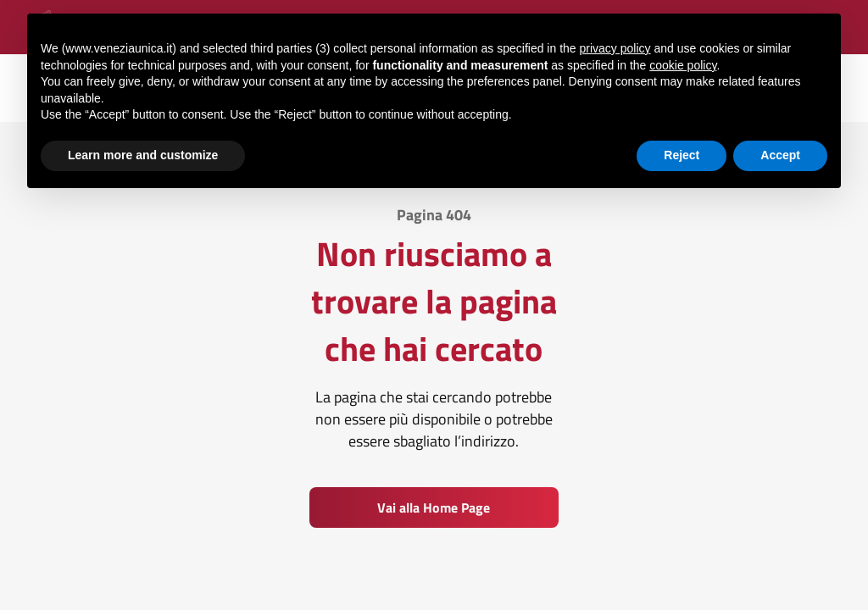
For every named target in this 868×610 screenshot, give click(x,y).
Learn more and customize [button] (143, 154)
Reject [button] (682, 154)
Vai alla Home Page (434, 507)
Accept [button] (780, 154)
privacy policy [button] (615, 47)
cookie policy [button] (683, 64)
